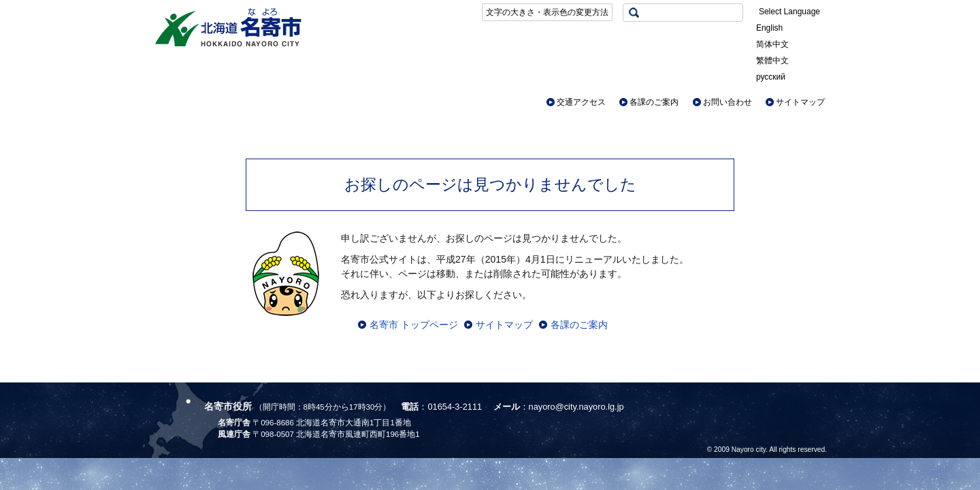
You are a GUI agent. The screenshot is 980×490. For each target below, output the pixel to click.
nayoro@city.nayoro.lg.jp (576, 407)
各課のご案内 (654, 102)
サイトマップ (800, 102)
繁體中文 (772, 61)
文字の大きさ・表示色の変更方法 (547, 12)
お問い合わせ (728, 102)
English (769, 28)
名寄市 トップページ (414, 325)
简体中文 (772, 44)
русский (771, 77)
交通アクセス (581, 102)
